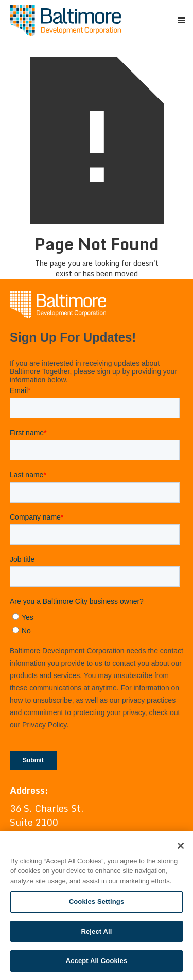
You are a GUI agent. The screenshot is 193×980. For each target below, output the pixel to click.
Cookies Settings (97, 902)
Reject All (96, 931)
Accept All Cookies (97, 961)
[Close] (181, 846)
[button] (180, 21)
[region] (97, 906)
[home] (63, 21)
